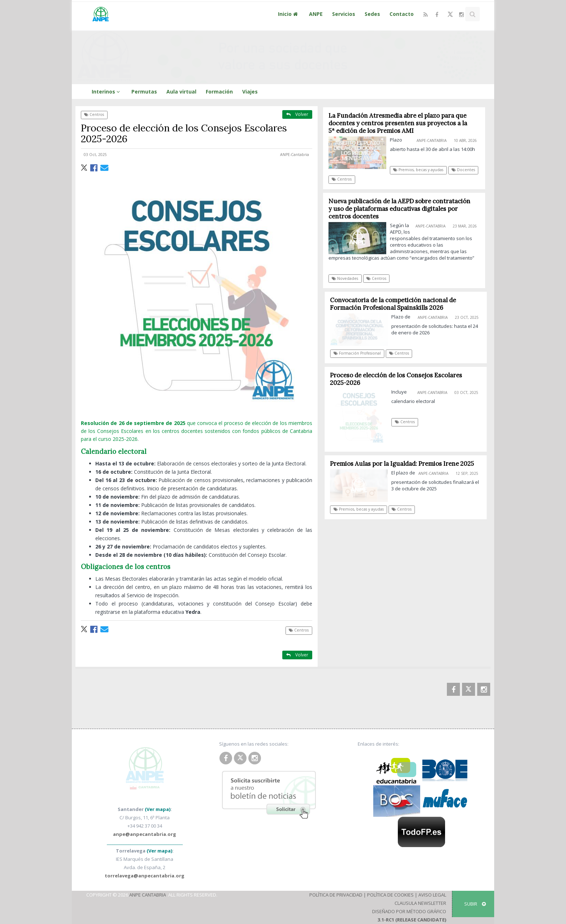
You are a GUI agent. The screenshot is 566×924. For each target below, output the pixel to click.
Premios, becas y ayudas (419, 170)
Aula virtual (181, 92)
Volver (297, 114)
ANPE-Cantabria (295, 155)
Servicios (344, 14)
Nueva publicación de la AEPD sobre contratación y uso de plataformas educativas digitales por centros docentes (399, 209)
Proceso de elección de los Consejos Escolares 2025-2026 (398, 379)
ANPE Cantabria (148, 895)
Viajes (250, 92)
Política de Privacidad (336, 895)
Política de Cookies (390, 895)
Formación (219, 92)
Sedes (372, 14)
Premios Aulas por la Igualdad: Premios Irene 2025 (404, 464)
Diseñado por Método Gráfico (409, 911)
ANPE (316, 14)
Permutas (144, 92)
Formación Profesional (359, 353)
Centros (94, 114)
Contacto (402, 14)
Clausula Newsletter (420, 903)
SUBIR (475, 904)
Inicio (289, 14)
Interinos (107, 92)
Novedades (345, 278)
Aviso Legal (432, 895)
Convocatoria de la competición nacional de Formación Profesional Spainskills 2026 (395, 304)
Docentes (464, 170)
